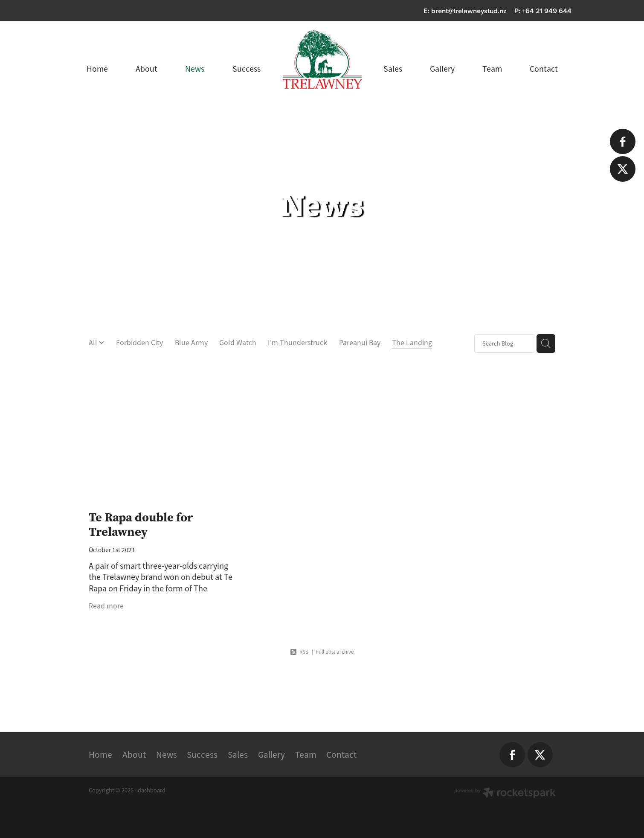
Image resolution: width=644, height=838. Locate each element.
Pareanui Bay (360, 343)
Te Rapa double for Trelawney (141, 524)
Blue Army (191, 343)
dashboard (152, 790)
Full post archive (335, 652)
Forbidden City (139, 343)
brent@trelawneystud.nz (469, 11)
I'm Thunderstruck (297, 343)
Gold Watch (238, 343)
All (94, 343)
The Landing (412, 343)
